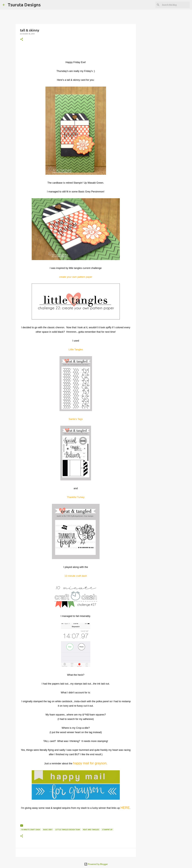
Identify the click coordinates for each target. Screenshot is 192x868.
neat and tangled (91, 830)
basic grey (48, 830)
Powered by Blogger (96, 864)
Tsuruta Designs (24, 5)
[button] (22, 39)
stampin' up (107, 830)
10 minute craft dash (31, 830)
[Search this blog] (175, 5)
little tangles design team (68, 830)
